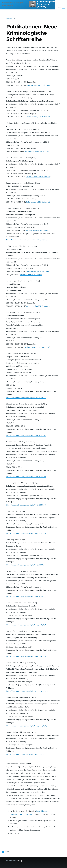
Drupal (18, 861)
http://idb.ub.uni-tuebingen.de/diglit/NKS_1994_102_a (27, 726)
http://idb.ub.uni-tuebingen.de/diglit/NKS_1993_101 (26, 754)
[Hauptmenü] (61, 8)
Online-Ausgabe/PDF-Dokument (38, 85)
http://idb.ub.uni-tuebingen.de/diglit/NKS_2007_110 (26, 435)
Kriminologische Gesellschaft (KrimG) (46, 4)
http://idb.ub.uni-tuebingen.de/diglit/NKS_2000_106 (26, 565)
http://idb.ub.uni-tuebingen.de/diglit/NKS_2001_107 (26, 533)
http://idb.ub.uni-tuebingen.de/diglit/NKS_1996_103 (26, 656)
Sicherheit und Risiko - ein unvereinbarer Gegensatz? (27, 240)
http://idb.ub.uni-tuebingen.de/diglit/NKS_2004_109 (26, 477)
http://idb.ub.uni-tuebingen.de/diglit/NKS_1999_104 (26, 625)
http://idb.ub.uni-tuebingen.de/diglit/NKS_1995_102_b (27, 691)
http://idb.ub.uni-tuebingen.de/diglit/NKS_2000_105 (26, 596)
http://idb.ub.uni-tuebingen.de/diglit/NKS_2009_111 (26, 398)
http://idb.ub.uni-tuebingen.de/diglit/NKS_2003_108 (26, 505)
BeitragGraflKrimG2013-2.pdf (31, 275)
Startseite (9, 18)
